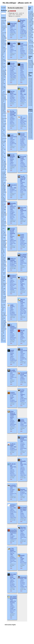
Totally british (30, 27)
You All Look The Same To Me (23, 179)
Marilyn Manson (3, 206)
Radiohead (3, 247)
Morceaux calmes (31, 18)
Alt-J (2, 29)
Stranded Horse (3, 293)
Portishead (3, 243)
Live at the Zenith (23, 157)
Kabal (2, 185)
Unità (22, 43)
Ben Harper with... (3, 160)
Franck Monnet (3, 221)
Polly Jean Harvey (3, 163)
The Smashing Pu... (3, 273)
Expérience (3, 113)
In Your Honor (22, 391)
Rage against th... (3, 250)
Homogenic (23, 577)
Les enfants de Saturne (23, 255)
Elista (2, 106)
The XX (2, 335)
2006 (29, 95)
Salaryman (3, 262)
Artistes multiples (3, 40)
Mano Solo (2, 280)
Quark (2, 246)
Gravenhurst (4, 136)
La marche (13, 485)
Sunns (2, 298)
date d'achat (19, 15)
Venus (2, 323)
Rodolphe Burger (3, 72)
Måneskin (3, 202)
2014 (29, 104)
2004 (29, 92)
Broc (2, 67)
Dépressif (30, 32)
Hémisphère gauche (24, 438)
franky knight (22, 65)
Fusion (30, 41)
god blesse (13, 505)
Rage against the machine (13, 206)
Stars (2, 285)
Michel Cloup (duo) (3, 82)
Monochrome (4, 223)
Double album (30, 34)
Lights (12, 305)
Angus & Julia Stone (3, 287)
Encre (2, 108)
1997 (29, 82)
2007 (29, 96)
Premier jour (22, 556)
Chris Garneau (3, 123)
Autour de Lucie (3, 51)
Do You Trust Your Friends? (13, 113)
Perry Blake (2, 63)
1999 (29, 85)
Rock (29, 12)
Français (30, 16)
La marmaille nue (23, 461)
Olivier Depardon (3, 94)
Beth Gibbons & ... (3, 129)
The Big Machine (12, 156)
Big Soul (2, 59)
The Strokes (3, 296)
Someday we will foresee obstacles (13, 231)
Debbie (22, 420)
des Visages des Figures (23, 508)
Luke (2, 199)
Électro (30, 24)
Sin (2, 270)
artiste (16, 13)
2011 (29, 101)
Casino (22, 235)
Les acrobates (3, 25)
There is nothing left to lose (23, 279)
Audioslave (4, 49)
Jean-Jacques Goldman (23, 25)
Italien (30, 67)
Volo (2, 326)
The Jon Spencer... (3, 179)
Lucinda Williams (3, 328)
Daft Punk (2, 86)
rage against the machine (13, 597)
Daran (2, 88)
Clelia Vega (2, 317)
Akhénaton (3, 27)
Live (29, 31)
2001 (29, 88)
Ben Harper (3, 141)
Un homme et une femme (13, 396)
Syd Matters (3, 300)
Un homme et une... (3, 313)
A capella (30, 45)
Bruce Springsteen (4, 283)
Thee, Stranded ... (3, 307)
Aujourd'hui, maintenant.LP (14, 531)
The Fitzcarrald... (4, 115)
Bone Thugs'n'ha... (4, 65)
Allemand (30, 43)
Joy (2, 184)
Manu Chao (2, 79)
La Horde (2, 171)
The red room (22, 331)
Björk (2, 61)
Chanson (30, 29)
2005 (29, 93)
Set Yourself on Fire (24, 374)
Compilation (31, 51)
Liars (2, 191)
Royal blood (2, 257)
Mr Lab (2, 228)
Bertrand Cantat (3, 76)
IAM (2, 173)
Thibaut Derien (3, 96)
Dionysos (3, 100)
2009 (29, 99)
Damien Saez (3, 260)
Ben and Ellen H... (3, 144)
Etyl (2, 110)
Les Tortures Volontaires (13, 326)
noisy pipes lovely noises (13, 576)
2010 (29, 100)
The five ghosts (12, 92)
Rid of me (23, 527)
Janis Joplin (2, 182)
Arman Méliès (3, 212)
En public (13, 370)
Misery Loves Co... (3, 218)
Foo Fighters (3, 118)
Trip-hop (29, 39)
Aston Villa (2, 47)
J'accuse (22, 134)
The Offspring (3, 240)
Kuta (2, 188)
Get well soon (3, 126)
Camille (3, 74)
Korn (2, 187)
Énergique (31, 13)
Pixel (2, 242)
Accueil (3, 8)
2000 (29, 86)
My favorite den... (3, 231)
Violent (30, 37)
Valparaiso (3, 315)
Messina (12, 63)
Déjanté (30, 63)
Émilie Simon (3, 268)
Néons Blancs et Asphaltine (13, 413)
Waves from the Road (13, 24)
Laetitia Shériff (3, 264)
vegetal (12, 350)
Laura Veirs (2, 320)
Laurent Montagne (3, 225)
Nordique (30, 53)
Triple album (30, 49)
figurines (23, 489)
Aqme (2, 37)
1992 (29, 78)
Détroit (3, 98)
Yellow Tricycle (3, 338)
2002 (29, 89)
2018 (29, 138)
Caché (12, 135)
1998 (29, 84)
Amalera (12, 393)
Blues (30, 62)
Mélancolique (13, 73)
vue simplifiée (17, 16)
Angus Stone (2, 291)
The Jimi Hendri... (3, 169)
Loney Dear (2, 194)
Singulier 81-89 (23, 21)
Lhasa (2, 189)
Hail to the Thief (23, 208)
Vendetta (3, 322)
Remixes (30, 47)
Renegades (13, 203)
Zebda (2, 341)
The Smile (2, 276)
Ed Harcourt (3, 138)
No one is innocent (3, 234)
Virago (3, 325)
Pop (29, 20)
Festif (30, 52)
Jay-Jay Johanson (3, 177)
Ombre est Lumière (13, 259)
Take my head (23, 300)
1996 (29, 81)
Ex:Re (2, 112)
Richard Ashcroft (3, 43)
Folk (29, 61)
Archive (3, 38)
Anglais (30, 15)
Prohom (3, 244)
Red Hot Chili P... (3, 254)
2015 (29, 105)
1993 (29, 80)
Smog (2, 278)
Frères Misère (3, 120)
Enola (2, 109)
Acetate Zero (3, 23)
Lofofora (3, 192)
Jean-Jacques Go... (3, 133)
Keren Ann (2, 35)
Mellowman (4, 214)
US (29, 25)
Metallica (3, 215)
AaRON (3, 21)
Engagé (30, 21)
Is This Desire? (12, 549)
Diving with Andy (3, 102)
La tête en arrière (13, 445)
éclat (22, 349)
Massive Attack (3, 209)
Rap (29, 36)
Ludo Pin (2, 197)
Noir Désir (2, 237)
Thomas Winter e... (3, 332)
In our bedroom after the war (23, 91)
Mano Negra (2, 204)
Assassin (3, 45)
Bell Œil (2, 56)
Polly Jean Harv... (3, 166)
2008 (29, 97)
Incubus (3, 175)
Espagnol (30, 65)
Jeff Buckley (3, 69)
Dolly (2, 105)
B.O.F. (30, 66)
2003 (29, 91)
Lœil (2, 200)
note (14, 15)
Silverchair (3, 266)
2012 (29, 103)
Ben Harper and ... (3, 148)
